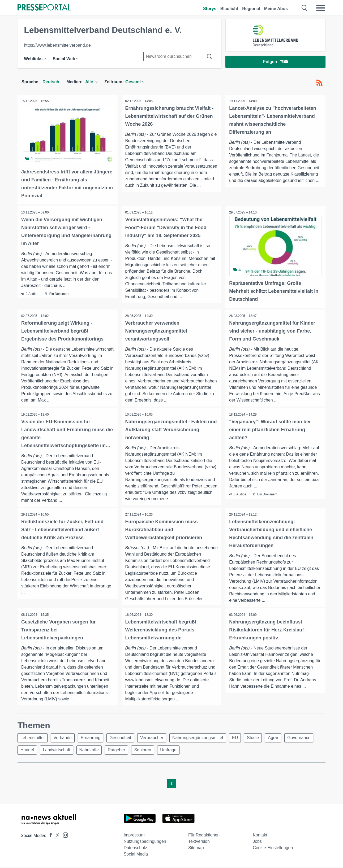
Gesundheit (124, 738)
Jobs (257, 842)
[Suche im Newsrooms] (179, 56)
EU (242, 738)
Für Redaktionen (204, 836)
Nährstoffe (125, 751)
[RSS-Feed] (319, 83)
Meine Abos (276, 9)
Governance (33, 751)
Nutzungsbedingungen (145, 842)
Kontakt (260, 836)
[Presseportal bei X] (56, 837)
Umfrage (207, 751)
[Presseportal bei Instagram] (64, 836)
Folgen (275, 62)
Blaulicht (229, 9)
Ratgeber (154, 751)
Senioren (181, 751)
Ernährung (93, 738)
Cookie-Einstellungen (273, 849)
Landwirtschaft (91, 751)
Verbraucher (157, 738)
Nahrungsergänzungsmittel (204, 738)
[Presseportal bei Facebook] (49, 837)
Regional (251, 9)
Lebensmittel (33, 738)
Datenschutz (136, 849)
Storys (210, 9)
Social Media (136, 855)
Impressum (134, 836)
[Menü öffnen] (321, 8)
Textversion (199, 842)
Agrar (283, 738)
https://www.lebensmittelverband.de (57, 45)
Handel (61, 751)
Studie (261, 738)
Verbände (64, 738)
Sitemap (196, 849)
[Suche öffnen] (305, 8)
